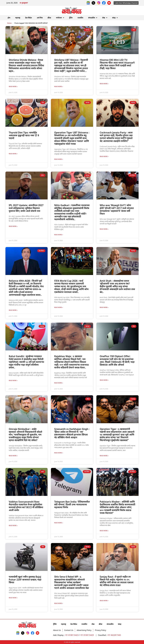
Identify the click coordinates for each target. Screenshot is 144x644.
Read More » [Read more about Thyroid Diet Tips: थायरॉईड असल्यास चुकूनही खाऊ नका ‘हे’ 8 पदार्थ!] (13, 154)
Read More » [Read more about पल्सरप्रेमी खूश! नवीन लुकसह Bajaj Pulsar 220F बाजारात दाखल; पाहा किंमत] (13, 598)
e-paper (24, 3)
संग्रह (115, 18)
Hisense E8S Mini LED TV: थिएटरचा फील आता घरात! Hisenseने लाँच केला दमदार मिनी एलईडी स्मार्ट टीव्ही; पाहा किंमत (117, 64)
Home (9, 23)
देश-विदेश (29, 18)
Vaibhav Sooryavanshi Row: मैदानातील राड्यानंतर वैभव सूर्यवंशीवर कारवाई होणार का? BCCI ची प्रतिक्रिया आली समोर (26, 506)
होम (9, 18)
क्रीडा (49, 18)
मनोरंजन (60, 18)
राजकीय (80, 18)
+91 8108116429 (87, 635)
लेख (105, 18)
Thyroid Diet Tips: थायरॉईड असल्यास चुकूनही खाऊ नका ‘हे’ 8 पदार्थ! (24, 135)
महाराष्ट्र (18, 18)
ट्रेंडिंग (71, 18)
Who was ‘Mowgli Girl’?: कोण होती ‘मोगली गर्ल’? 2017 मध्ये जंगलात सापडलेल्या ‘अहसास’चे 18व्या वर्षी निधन (117, 209)
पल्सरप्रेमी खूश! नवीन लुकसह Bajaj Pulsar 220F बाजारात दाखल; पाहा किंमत (25, 579)
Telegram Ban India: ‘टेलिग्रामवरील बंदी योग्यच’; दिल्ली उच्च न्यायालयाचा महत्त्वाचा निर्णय (72, 504)
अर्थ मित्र (40, 18)
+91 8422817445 (114, 635)
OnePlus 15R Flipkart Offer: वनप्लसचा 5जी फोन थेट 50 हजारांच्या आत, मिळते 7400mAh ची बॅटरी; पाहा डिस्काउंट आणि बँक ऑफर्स (117, 360)
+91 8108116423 (72, 635)
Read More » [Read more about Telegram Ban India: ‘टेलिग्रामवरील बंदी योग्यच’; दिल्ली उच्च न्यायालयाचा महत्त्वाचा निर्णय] (59, 523)
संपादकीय (93, 18)
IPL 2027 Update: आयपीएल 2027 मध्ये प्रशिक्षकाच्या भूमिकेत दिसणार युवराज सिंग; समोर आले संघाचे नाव (26, 208)
